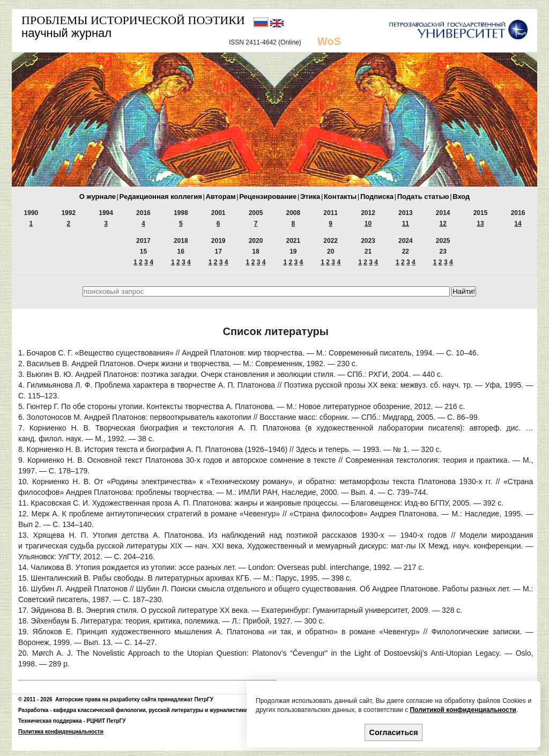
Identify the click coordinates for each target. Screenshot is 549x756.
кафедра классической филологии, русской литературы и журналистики (150, 710)
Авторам (220, 197)
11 (406, 224)
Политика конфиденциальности (61, 732)
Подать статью (423, 197)
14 (518, 224)
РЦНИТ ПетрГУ (106, 721)
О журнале (98, 197)
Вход (461, 197)
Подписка (377, 197)
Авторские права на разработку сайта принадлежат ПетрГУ (134, 699)
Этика (310, 197)
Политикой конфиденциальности (463, 710)
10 (368, 224)
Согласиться (394, 732)
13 (480, 224)
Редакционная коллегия (161, 197)
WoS (329, 41)
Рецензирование (268, 197)
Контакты (340, 197)
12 (443, 224)
